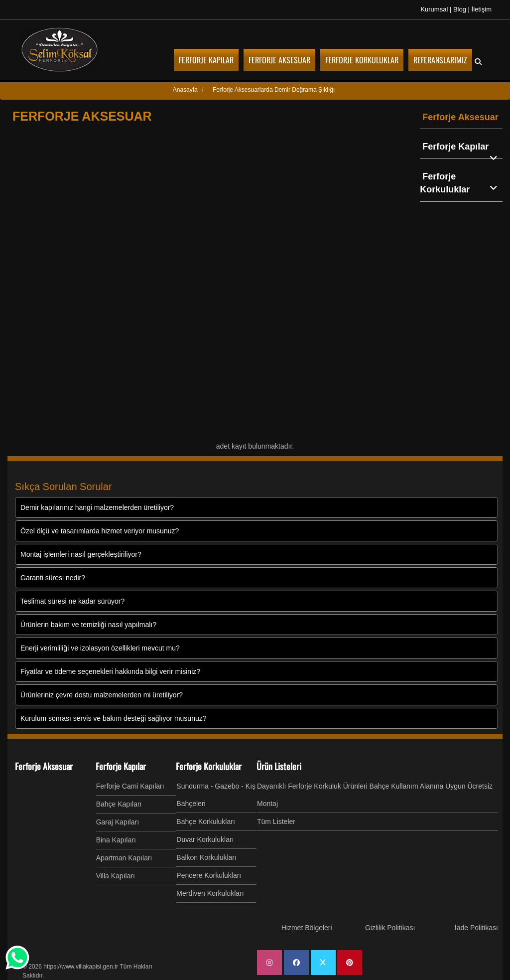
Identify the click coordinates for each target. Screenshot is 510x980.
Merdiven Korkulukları (210, 893)
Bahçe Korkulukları (206, 821)
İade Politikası (476, 928)
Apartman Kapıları (124, 858)
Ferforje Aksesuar (460, 117)
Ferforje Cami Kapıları (130, 786)
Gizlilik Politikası (390, 928)
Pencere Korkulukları (209, 875)
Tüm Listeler (276, 821)
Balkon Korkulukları (206, 857)
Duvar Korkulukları (205, 839)
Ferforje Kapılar (462, 148)
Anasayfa (185, 90)
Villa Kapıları (116, 876)
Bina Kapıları (116, 840)
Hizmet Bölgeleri (307, 928)
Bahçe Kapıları (119, 804)
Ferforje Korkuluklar (461, 183)
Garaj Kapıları (118, 822)
